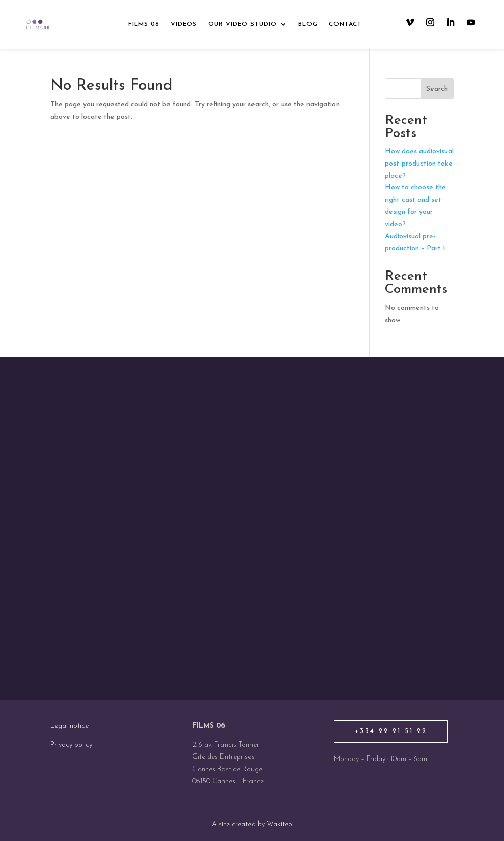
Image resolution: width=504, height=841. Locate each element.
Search (437, 89)
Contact (345, 24)
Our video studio (243, 24)
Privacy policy (71, 745)
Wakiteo (279, 824)
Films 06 (144, 24)
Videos (184, 24)
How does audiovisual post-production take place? (419, 164)
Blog (308, 24)
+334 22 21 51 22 (391, 731)
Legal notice (69, 726)
